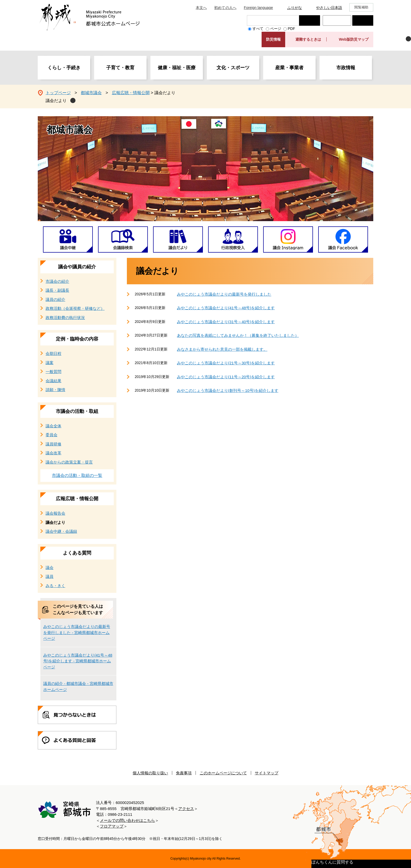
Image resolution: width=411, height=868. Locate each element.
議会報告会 (55, 513)
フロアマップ (112, 826)
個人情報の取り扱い (150, 773)
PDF (291, 29)
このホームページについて (223, 773)
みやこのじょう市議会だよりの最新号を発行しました (224, 294)
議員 (50, 576)
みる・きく (55, 586)
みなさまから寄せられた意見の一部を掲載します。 (222, 349)
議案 (50, 363)
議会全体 (53, 426)
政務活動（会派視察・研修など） (75, 308)
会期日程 (53, 353)
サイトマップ (267, 773)
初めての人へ (225, 8)
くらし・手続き (64, 68)
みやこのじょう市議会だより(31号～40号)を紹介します (226, 322)
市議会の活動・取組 (77, 411)
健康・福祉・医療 (177, 68)
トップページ (58, 93)
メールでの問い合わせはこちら (127, 820)
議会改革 (53, 453)
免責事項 (184, 773)
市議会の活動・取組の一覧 (77, 475)
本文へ (201, 8)
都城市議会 (91, 93)
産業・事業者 (289, 68)
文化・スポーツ (233, 68)
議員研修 (53, 444)
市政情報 (346, 68)
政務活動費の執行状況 (65, 318)
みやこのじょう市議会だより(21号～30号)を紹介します (226, 363)
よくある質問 (77, 553)
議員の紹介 (55, 299)
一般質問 (53, 372)
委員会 (52, 435)
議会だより (56, 101)
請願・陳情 (55, 390)
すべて (258, 29)
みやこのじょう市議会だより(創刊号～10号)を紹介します (228, 390)
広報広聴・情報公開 (131, 93)
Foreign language (258, 8)
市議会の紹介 (57, 281)
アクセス (186, 809)
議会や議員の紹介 (77, 267)
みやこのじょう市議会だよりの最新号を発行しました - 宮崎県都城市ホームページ (77, 632)
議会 (50, 568)
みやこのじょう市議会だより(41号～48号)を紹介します (226, 308)
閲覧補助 (361, 7)
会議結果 (53, 381)
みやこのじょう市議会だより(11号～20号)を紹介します (226, 377)
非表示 (408, 39)
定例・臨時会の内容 (77, 339)
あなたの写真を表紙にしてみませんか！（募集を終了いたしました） (238, 335)
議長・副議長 (57, 290)
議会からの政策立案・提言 (69, 462)
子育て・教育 (120, 68)
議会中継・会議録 (61, 531)
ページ (276, 29)
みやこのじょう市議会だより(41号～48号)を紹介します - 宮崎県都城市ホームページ (78, 661)
